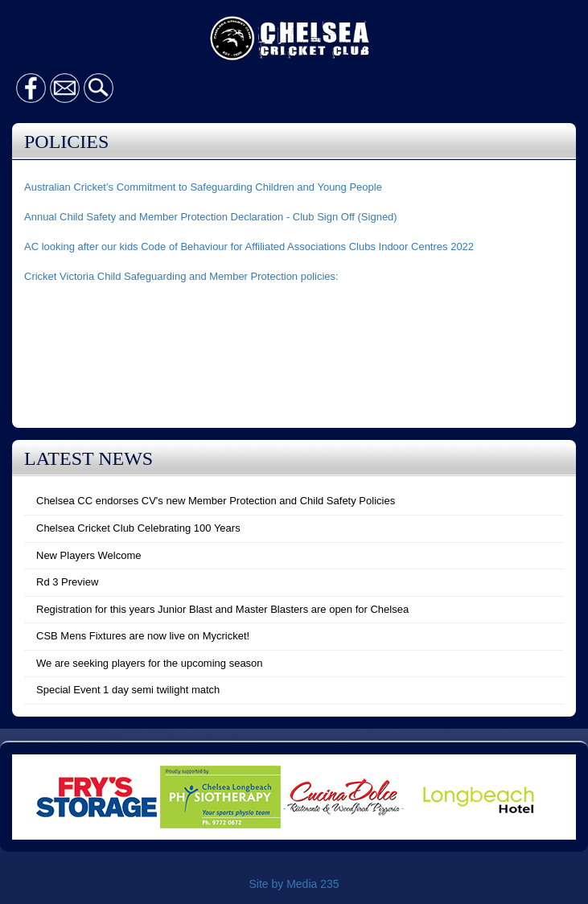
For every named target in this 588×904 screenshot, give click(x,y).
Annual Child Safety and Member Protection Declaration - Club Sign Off (189, 217)
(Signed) (376, 217)
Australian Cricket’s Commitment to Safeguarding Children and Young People (203, 187)
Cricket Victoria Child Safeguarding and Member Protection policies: (181, 276)
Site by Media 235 (294, 884)
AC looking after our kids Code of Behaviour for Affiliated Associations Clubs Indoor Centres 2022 (249, 247)
